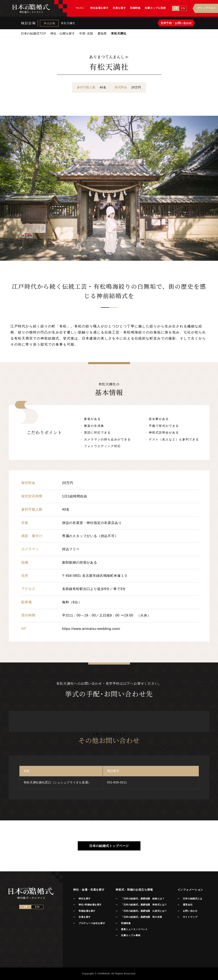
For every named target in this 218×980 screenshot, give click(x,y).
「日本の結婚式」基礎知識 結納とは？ (143, 899)
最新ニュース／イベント (134, 929)
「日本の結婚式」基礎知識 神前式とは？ (144, 905)
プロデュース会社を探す (92, 923)
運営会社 (188, 905)
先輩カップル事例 (131, 935)
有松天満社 (68, 23)
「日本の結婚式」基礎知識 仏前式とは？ (144, 911)
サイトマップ (190, 917)
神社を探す (85, 899)
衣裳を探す (85, 917)
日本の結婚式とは (193, 899)
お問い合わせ (190, 911)
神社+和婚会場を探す (90, 905)
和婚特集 (126, 923)
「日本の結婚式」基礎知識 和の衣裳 (142, 917)
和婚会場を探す (87, 911)
